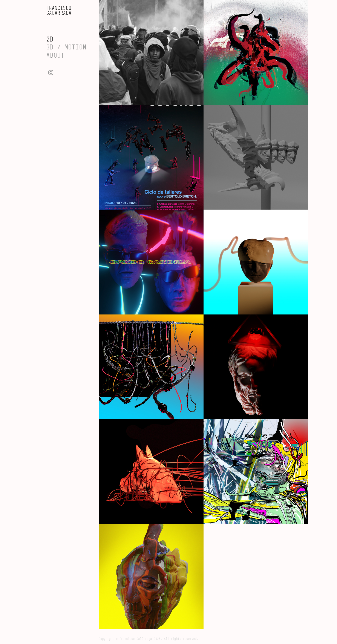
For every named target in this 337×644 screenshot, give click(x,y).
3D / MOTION (66, 47)
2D (50, 39)
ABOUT (55, 55)
